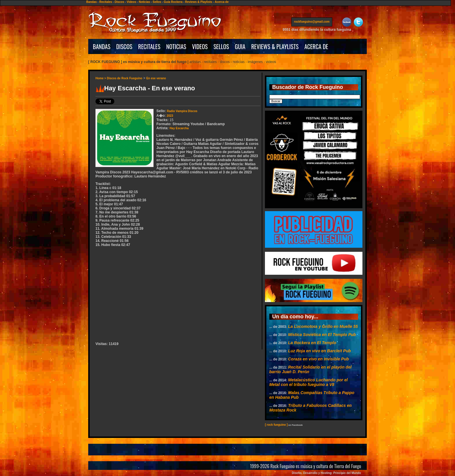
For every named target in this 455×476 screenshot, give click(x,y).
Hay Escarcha (179, 128)
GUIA (240, 46)
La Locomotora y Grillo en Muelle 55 (323, 326)
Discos (119, 2)
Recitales (106, 2)
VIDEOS (200, 46)
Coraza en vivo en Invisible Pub (318, 359)
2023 (170, 116)
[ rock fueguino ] (276, 425)
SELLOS (221, 46)
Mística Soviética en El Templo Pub (322, 335)
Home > (101, 78)
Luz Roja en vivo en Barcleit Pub (319, 351)
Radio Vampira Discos (182, 111)
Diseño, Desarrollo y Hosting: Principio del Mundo (326, 473)
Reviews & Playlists (199, 2)
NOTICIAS (176, 46)
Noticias (144, 2)
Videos (132, 2)
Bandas (91, 2)
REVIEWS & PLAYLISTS (275, 46)
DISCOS (124, 46)
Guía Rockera (173, 2)
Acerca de (222, 2)
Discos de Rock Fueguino (124, 78)
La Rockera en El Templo (312, 343)
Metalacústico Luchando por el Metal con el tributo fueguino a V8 (308, 382)
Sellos (157, 2)
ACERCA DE (316, 46)
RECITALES (149, 46)
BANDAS (102, 46)
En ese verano (156, 78)
